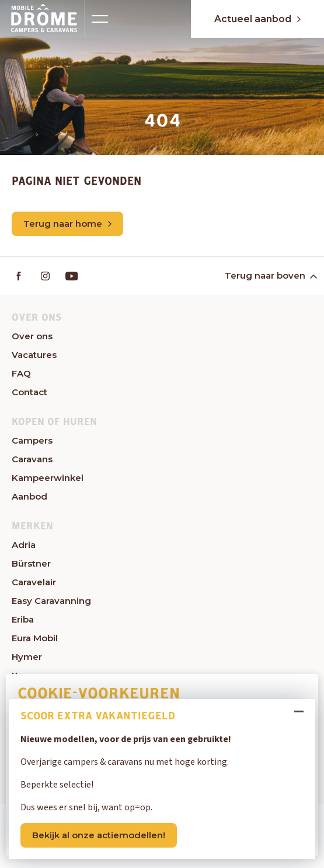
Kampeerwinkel (48, 478)
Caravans (32, 459)
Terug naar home (67, 224)
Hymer (27, 657)
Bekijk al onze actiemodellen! (99, 835)
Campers (32, 440)
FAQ (21, 373)
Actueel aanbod (257, 19)
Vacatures (34, 355)
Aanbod (29, 496)
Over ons (32, 336)
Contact (29, 392)
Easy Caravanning (51, 601)
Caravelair (34, 582)
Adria (24, 545)
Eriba (23, 619)
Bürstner (31, 563)
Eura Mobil (35, 638)
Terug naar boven (270, 275)
